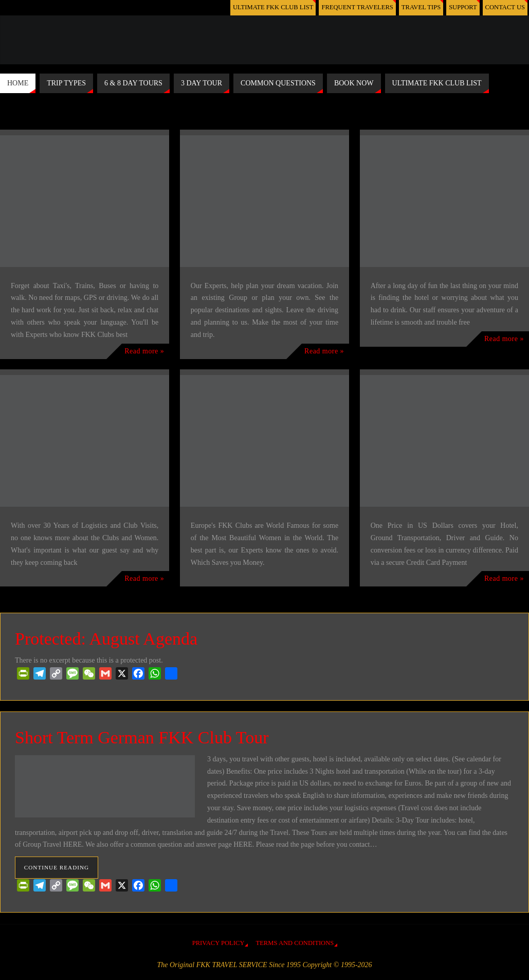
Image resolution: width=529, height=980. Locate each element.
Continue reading (57, 867)
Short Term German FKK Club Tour (142, 737)
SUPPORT (463, 7)
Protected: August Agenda (106, 639)
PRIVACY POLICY (218, 943)
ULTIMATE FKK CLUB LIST (273, 7)
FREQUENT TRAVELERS (357, 7)
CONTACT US (505, 7)
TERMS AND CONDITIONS (295, 943)
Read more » (144, 351)
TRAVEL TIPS (421, 7)
